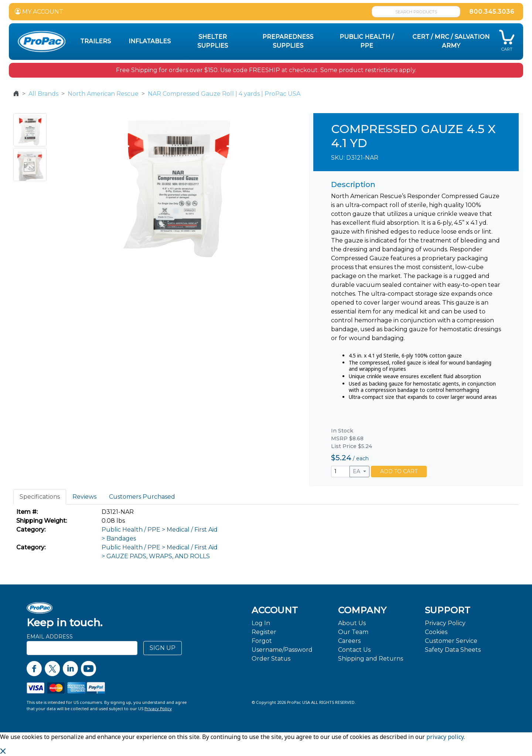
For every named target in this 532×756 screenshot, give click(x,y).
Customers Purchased (142, 497)
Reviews (84, 497)
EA (357, 471)
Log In (261, 623)
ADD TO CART (399, 471)
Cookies (436, 632)
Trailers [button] (96, 41)
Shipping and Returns (371, 659)
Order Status (271, 659)
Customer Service (451, 641)
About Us (352, 623)
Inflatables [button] (150, 41)
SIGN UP (163, 648)
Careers (349, 641)
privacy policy (445, 737)
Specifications (40, 497)
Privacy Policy (445, 623)
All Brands (43, 94)
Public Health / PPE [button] (367, 41)
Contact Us (354, 650)
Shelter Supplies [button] (213, 41)
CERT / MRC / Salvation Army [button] (451, 41)
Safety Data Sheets (453, 650)
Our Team (353, 632)
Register (264, 632)
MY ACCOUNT (39, 12)
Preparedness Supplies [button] (288, 41)
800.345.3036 (492, 12)
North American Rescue (103, 94)
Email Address (50, 637)
